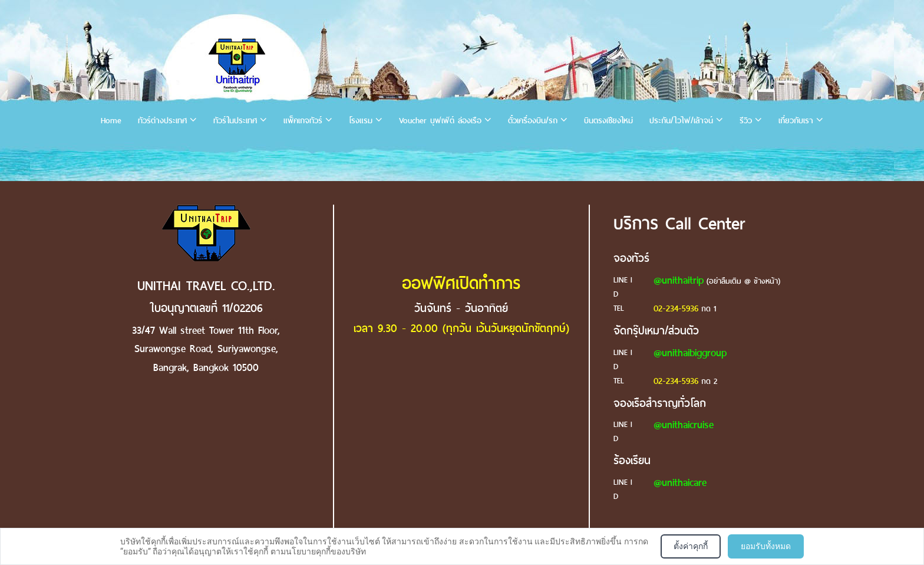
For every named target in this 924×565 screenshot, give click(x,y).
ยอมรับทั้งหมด (766, 546)
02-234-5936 (676, 308)
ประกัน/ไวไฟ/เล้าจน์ (681, 121)
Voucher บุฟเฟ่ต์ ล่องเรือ (440, 121)
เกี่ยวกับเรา (796, 121)
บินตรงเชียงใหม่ (608, 121)
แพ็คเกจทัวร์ (303, 121)
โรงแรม (361, 121)
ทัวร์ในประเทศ (235, 121)
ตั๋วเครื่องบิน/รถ (533, 121)
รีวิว (746, 121)
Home (111, 121)
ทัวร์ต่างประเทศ (162, 121)
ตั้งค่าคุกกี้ (691, 546)
